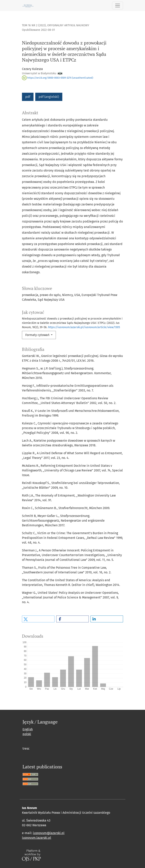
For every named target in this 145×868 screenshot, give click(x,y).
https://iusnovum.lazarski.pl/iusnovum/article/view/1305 (84, 327)
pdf (28, 97)
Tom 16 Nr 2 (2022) (34, 25)
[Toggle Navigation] (118, 5)
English (28, 729)
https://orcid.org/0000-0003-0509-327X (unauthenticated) (58, 78)
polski (27, 734)
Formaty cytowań (38, 335)
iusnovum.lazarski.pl (37, 838)
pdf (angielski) (49, 97)
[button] (38, 619)
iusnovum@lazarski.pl (49, 833)
